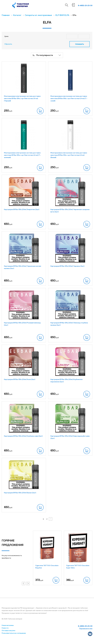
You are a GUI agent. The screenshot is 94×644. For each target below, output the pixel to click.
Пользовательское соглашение (14, 633)
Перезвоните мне (86, 628)
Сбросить (8, 44)
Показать (80, 44)
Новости (5, 628)
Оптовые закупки (8, 630)
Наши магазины (8, 625)
